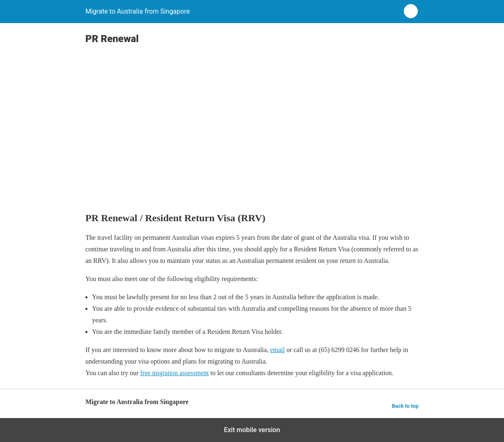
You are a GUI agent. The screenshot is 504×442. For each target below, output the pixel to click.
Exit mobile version (252, 430)
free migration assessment (174, 373)
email (278, 350)
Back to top (405, 406)
